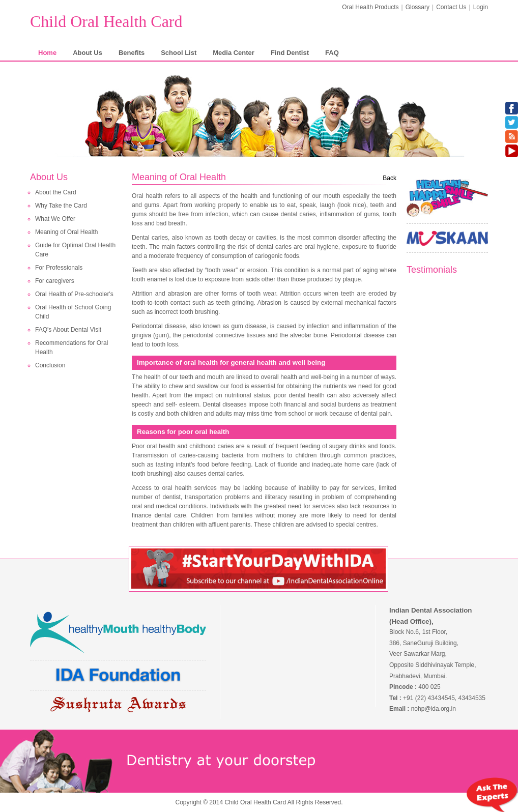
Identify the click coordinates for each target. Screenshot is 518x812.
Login (481, 7)
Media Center (234, 53)
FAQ (332, 53)
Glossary (418, 7)
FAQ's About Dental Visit (68, 330)
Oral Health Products (370, 7)
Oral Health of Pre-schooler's (74, 294)
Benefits (132, 53)
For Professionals (59, 268)
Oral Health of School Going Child (73, 312)
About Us (88, 53)
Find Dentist (290, 53)
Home (47, 53)
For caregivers (55, 281)
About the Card (56, 192)
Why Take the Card (61, 206)
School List (179, 53)
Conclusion (50, 365)
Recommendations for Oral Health (71, 347)
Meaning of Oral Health (66, 232)
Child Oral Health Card (106, 21)
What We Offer (55, 219)
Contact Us (451, 7)
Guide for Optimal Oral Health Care (75, 250)
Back (390, 178)
